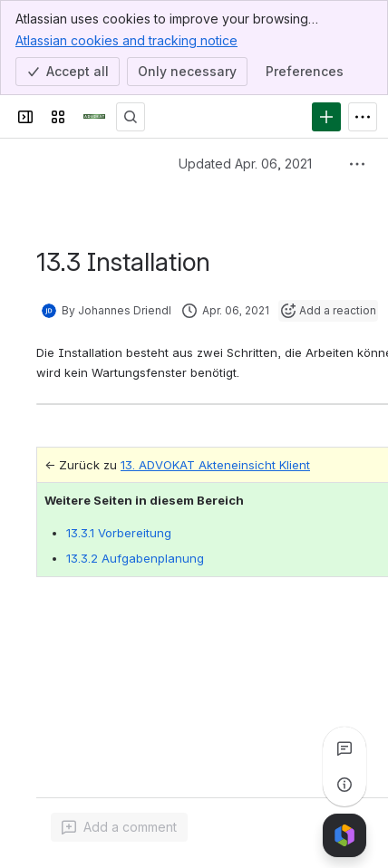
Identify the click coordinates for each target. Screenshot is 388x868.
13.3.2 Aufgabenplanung (135, 558)
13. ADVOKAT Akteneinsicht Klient (215, 465)
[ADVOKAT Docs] (94, 117)
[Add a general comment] (119, 827)
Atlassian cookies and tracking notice (126, 40)
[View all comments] (344, 748)
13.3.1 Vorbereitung (119, 533)
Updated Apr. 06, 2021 (245, 164)
